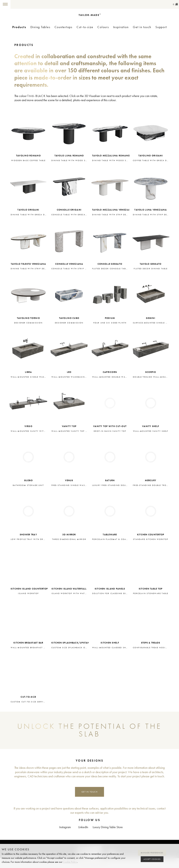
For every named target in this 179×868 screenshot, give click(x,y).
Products (19, 27)
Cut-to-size (85, 27)
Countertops (63, 27)
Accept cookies (152, 859)
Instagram (65, 827)
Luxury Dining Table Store (108, 827)
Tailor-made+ (28, 4)
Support (161, 27)
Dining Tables (40, 27)
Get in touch (142, 27)
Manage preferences (152, 853)
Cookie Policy (70, 862)
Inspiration (121, 27)
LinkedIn (83, 827)
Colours (103, 27)
